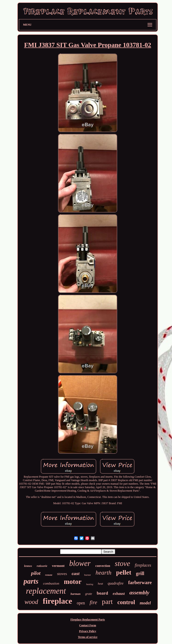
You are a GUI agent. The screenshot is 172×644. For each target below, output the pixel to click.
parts (31, 581)
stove (122, 563)
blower (80, 563)
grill (140, 573)
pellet (124, 572)
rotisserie (42, 566)
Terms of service (88, 637)
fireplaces (143, 565)
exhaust (119, 594)
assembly (139, 593)
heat (100, 584)
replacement (46, 591)
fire (93, 602)
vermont (58, 566)
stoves (62, 574)
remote (49, 575)
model (145, 603)
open (81, 603)
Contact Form (88, 625)
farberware (140, 582)
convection (103, 566)
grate (89, 594)
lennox (28, 566)
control (126, 602)
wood (31, 602)
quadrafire (116, 583)
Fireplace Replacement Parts (88, 620)
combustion (51, 583)
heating (90, 584)
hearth (103, 573)
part (107, 601)
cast (76, 574)
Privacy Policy (88, 631)
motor (73, 582)
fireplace (58, 601)
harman (76, 594)
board (102, 593)
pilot (36, 573)
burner (88, 575)
